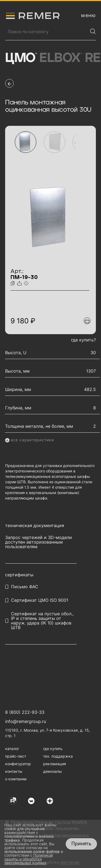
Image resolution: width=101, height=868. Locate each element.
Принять (81, 844)
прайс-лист (16, 756)
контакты (14, 771)
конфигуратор (18, 764)
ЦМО (21, 58)
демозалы (53, 771)
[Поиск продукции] (46, 32)
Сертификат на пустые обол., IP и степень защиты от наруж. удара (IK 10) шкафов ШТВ (42, 621)
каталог (12, 749)
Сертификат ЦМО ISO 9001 (40, 600)
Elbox (61, 58)
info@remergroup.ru (26, 721)
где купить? (83, 340)
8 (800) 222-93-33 (25, 712)
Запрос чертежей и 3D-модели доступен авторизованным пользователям (39, 542)
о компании (16, 779)
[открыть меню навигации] (88, 15)
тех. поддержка (58, 756)
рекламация (55, 764)
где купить (53, 749)
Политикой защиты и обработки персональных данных (29, 859)
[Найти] (93, 31)
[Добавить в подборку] (87, 321)
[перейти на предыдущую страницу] (9, 83)
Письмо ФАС (25, 587)
